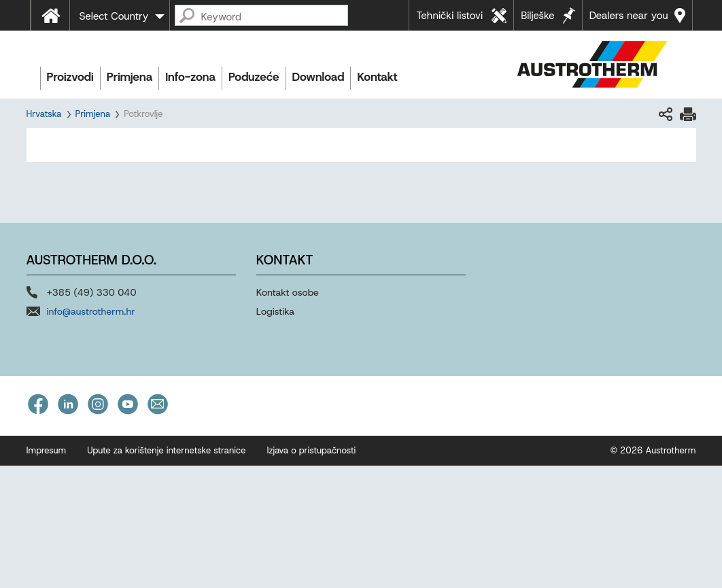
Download (319, 77)
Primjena (130, 77)
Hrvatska (44, 114)
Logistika (275, 311)
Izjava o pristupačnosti (311, 450)
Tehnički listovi (449, 16)
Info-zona (190, 77)
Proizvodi (70, 77)
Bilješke (538, 16)
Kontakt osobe (288, 292)
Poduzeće (254, 77)
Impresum (47, 450)
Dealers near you (629, 16)
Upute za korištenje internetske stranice (166, 450)
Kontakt (377, 77)
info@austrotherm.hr (91, 311)
